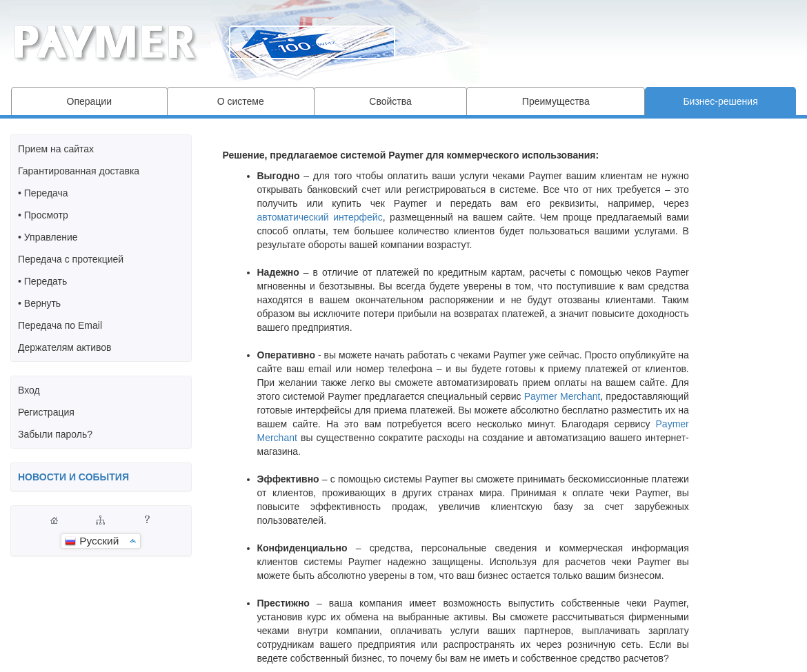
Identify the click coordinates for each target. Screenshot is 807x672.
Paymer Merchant (562, 396)
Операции (90, 101)
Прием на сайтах (56, 149)
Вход (29, 390)
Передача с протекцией (71, 259)
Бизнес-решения (720, 101)
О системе (241, 101)
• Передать (42, 281)
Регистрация (46, 412)
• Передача (43, 193)
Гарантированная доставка (79, 171)
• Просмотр (43, 215)
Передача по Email (60, 325)
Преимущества (556, 101)
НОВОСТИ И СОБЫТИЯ (73, 477)
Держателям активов (65, 347)
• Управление (48, 237)
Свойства (390, 101)
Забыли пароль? (55, 434)
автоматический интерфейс (320, 217)
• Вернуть (39, 303)
